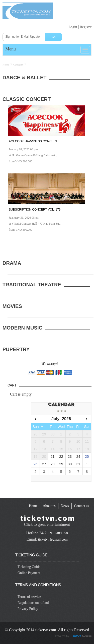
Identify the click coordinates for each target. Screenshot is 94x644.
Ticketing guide (31, 555)
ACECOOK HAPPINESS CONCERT (33, 141)
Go (54, 37)
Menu (11, 49)
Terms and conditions (38, 584)
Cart (12, 385)
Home (6, 65)
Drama (12, 263)
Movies (12, 306)
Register (86, 27)
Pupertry (16, 349)
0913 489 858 (58, 533)
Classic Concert (27, 99)
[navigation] (33, 506)
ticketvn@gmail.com (53, 539)
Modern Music (22, 328)
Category (18, 65)
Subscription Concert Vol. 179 (35, 210)
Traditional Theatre (32, 285)
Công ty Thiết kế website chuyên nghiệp (83, 636)
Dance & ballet (25, 78)
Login (73, 27)
